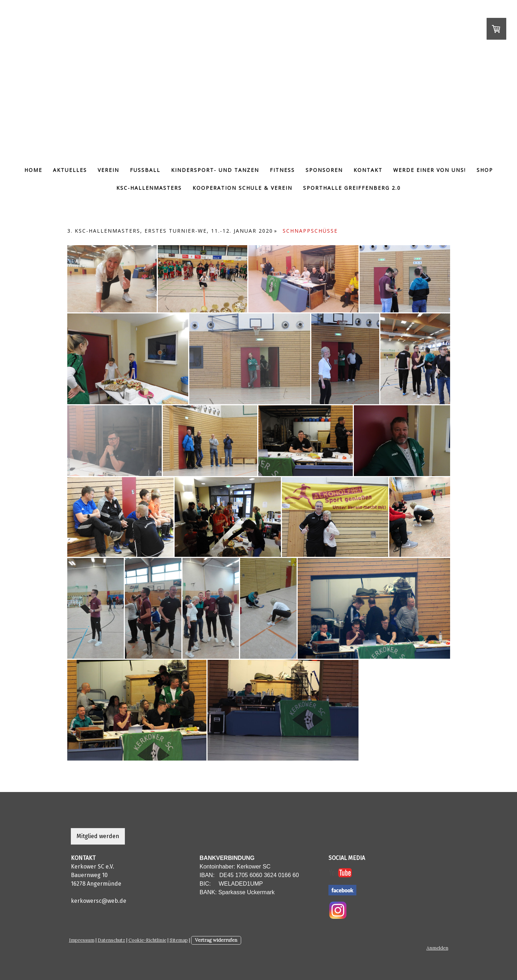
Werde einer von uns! (430, 170)
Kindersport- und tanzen (215, 170)
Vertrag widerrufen (216, 940)
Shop (485, 170)
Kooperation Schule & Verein (242, 188)
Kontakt (368, 170)
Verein (108, 170)
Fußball (145, 170)
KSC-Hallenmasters (149, 188)
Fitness (282, 170)
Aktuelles (70, 170)
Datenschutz (111, 940)
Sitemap (179, 940)
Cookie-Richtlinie (147, 940)
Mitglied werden (98, 836)
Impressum (82, 940)
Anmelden (437, 948)
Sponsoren (324, 170)
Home (33, 170)
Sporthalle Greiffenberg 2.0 (352, 188)
